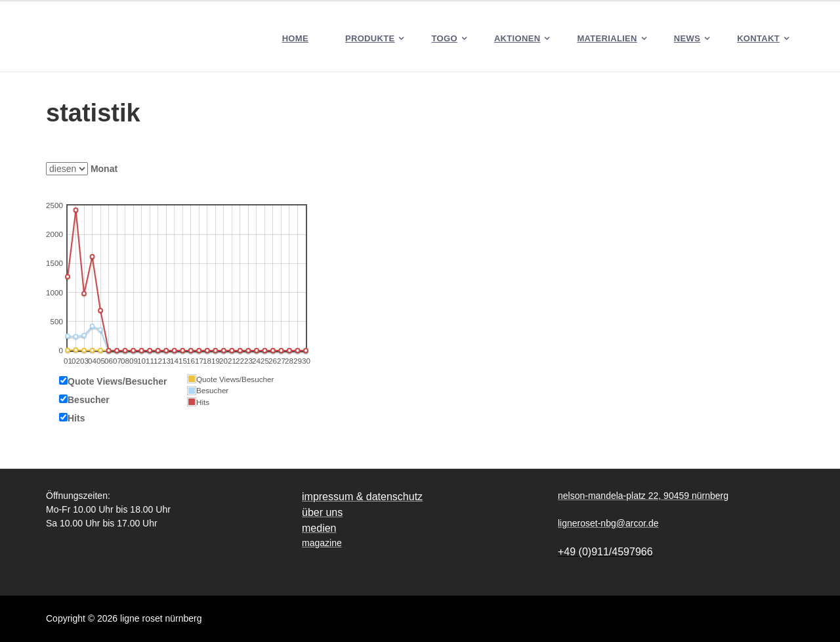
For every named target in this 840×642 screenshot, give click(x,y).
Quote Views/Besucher (117, 381)
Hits (76, 418)
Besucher (89, 400)
